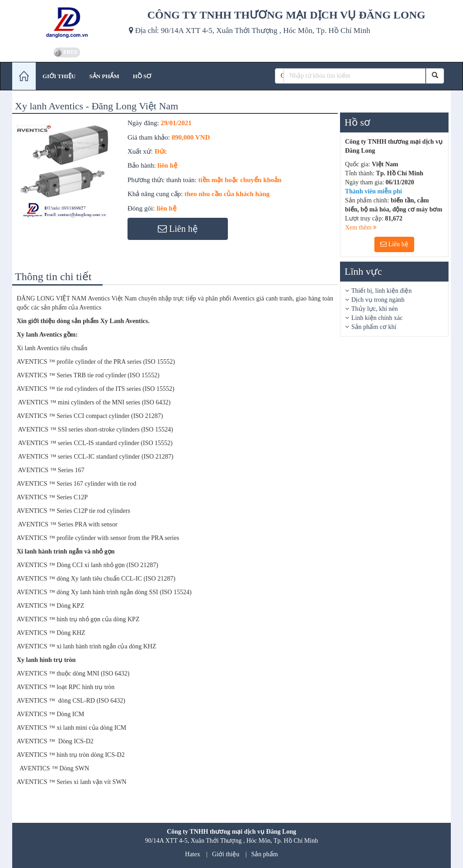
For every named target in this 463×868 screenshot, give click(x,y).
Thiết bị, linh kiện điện (381, 291)
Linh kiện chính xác (377, 318)
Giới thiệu (226, 854)
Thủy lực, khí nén (375, 309)
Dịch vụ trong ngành (378, 300)
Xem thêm (361, 228)
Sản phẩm (265, 854)
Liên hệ (394, 244)
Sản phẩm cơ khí (374, 327)
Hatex (192, 854)
